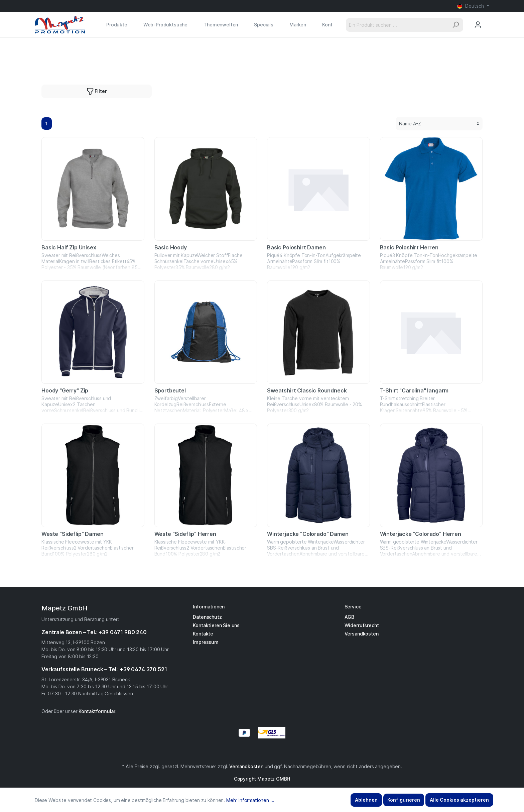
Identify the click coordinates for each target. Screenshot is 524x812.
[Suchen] (455, 25)
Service (353, 607)
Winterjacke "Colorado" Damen (308, 534)
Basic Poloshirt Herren (409, 247)
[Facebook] (259, 752)
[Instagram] (262, 752)
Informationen (209, 607)
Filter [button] (97, 90)
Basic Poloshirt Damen (296, 247)
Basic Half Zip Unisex (69, 247)
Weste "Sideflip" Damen (72, 534)
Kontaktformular (97, 711)
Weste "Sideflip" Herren (185, 534)
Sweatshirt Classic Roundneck (307, 390)
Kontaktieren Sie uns (216, 625)
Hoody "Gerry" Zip (65, 390)
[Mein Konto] (478, 25)
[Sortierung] (439, 124)
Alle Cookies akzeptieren (459, 800)
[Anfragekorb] (489, 18)
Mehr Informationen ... (250, 800)
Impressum (206, 642)
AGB (350, 617)
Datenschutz (207, 617)
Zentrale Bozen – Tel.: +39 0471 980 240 (94, 632)
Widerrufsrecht (362, 625)
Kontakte (203, 634)
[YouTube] (265, 752)
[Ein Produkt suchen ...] (397, 25)
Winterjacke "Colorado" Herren (421, 534)
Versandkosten (362, 634)
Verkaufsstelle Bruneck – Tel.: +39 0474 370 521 (104, 669)
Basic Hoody (171, 247)
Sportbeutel (170, 390)
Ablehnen (366, 800)
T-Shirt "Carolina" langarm (414, 390)
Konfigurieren (404, 800)
